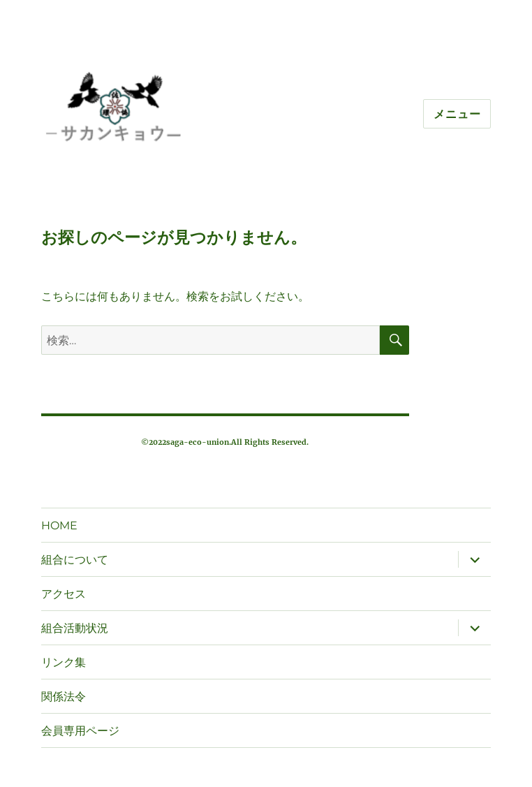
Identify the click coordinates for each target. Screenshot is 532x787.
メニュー (457, 114)
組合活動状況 (75, 628)
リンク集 (64, 662)
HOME (59, 525)
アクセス (64, 594)
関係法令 (64, 697)
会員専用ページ (80, 731)
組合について (75, 560)
